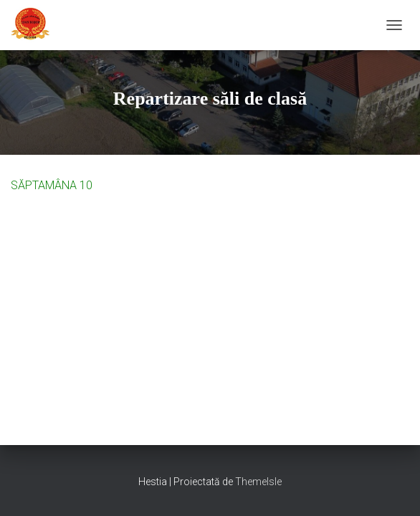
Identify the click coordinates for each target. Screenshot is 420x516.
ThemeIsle (258, 482)
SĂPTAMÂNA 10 (52, 185)
